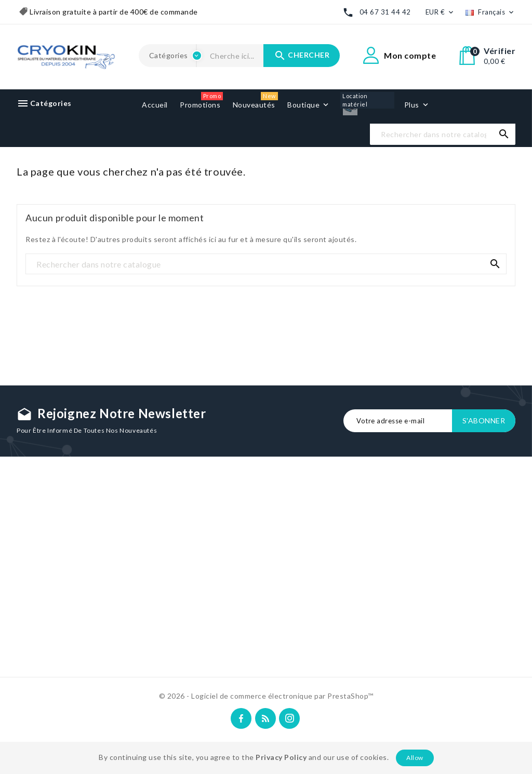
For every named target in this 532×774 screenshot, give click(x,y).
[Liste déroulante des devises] (441, 12)
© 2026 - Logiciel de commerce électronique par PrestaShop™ (266, 696)
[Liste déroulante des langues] (490, 12)
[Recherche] (443, 135)
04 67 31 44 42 (385, 12)
